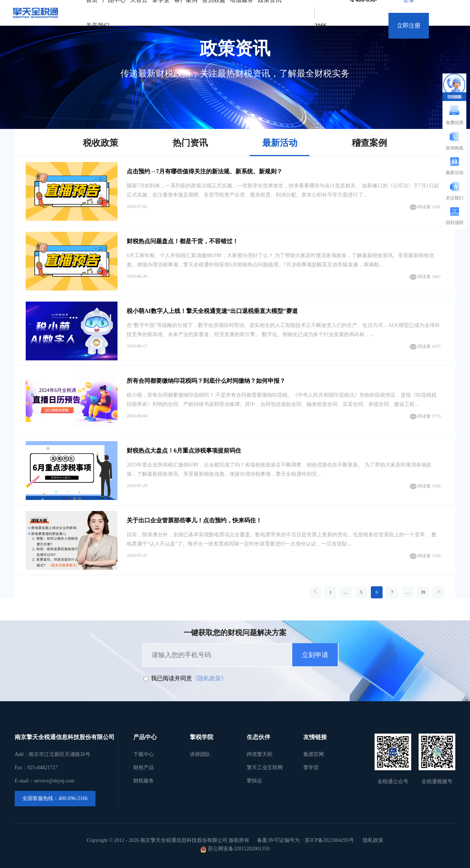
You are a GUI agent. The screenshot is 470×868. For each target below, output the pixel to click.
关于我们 (98, 26)
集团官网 (314, 754)
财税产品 (144, 768)
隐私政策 (373, 840)
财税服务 (144, 781)
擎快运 (254, 781)
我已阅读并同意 (171, 678)
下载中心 (144, 754)
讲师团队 (200, 754)
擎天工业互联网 (265, 768)
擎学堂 (311, 768)
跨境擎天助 (260, 754)
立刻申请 (315, 655)
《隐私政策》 (209, 678)
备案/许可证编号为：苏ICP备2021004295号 (305, 840)
